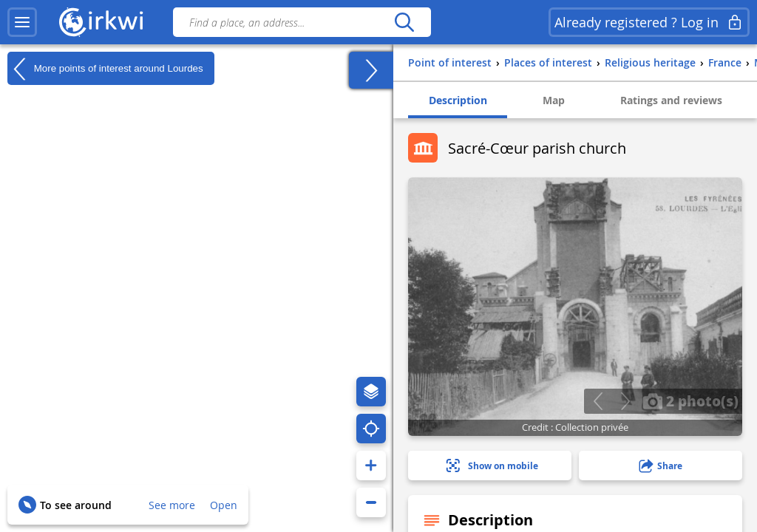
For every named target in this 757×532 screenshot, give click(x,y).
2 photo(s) (690, 400)
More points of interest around (105, 69)
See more (172, 505)
